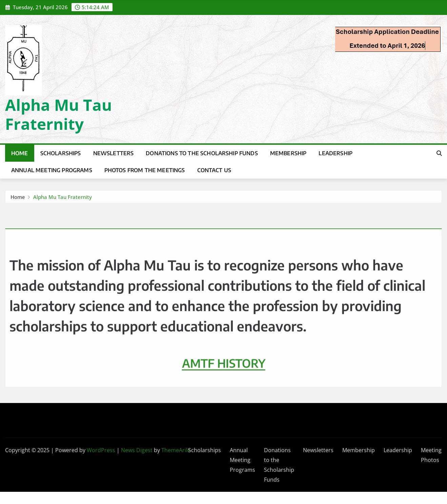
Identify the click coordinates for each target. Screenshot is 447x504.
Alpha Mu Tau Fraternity (58, 114)
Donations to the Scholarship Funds (202, 153)
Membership (288, 153)
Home (20, 153)
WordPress (101, 450)
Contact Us (214, 170)
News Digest (137, 450)
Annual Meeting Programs (52, 170)
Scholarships (61, 153)
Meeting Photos (431, 455)
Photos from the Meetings (145, 170)
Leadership (336, 153)
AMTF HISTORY (224, 382)
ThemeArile (176, 450)
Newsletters (114, 153)
